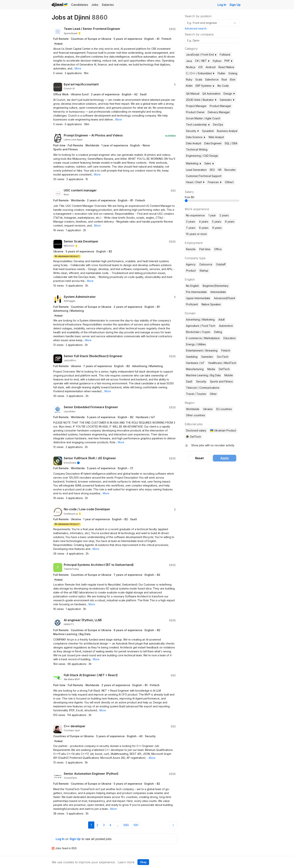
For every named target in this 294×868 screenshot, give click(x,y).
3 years (191, 222)
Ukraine (208, 409)
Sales (209, 163)
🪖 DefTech (193, 437)
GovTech (223, 357)
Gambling (192, 357)
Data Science (196, 137)
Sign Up (235, 5)
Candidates (80, 5)
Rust (224, 79)
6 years (230, 222)
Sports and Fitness (221, 381)
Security (193, 131)
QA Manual (193, 94)
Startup (204, 271)
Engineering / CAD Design (202, 156)
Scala (199, 79)
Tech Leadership (198, 125)
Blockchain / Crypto (198, 332)
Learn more (126, 862)
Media (211, 369)
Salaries (108, 5)
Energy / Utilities (196, 344)
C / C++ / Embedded (200, 73)
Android (211, 67)
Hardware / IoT (195, 363)
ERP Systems (205, 86)
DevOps (218, 125)
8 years (204, 228)
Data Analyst (194, 143)
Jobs (95, 5)
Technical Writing (197, 149)
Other (213, 394)
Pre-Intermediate (196, 292)
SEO (212, 170)
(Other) (229, 182)
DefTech (224, 369)
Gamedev (227, 100)
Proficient (192, 304)
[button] (78, 68)
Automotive (226, 326)
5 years (217, 222)
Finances (215, 182)
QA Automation (211, 94)
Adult (222, 320)
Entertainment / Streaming (202, 350)
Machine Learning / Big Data (203, 375)
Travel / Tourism (196, 394)
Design (229, 94)
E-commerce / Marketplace (203, 338)
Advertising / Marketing (200, 320)
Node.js (191, 67)
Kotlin (189, 86)
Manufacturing (195, 369)
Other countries (196, 415)
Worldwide (193, 409)
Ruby (189, 79)
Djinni (60, 5)
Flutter (222, 73)
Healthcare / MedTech (222, 363)
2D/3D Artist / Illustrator (201, 100)
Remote (191, 249)
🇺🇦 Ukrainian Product (223, 430)
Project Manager (196, 106)
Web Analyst (216, 137)
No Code (223, 86)
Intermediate (218, 292)
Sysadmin (208, 131)
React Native (226, 67)
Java (189, 61)
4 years (204, 222)
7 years (191, 228)
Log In (222, 5)
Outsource (206, 264)
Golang (233, 73)
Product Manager (220, 106)
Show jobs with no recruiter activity (213, 445)
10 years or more (196, 234)
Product (191, 271)
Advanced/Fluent (225, 298)
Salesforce (212, 79)
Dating (218, 332)
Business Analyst (227, 131)
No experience (195, 215)
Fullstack (225, 55)
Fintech (226, 350)
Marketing (194, 163)
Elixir (233, 79)
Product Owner (195, 112)
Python (217, 61)
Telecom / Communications (203, 388)
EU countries (224, 409)
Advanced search (196, 28)
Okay (143, 862)
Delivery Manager (219, 112)
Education (230, 338)
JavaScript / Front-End (201, 55)
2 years (224, 215)
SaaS (189, 381)
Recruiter (230, 170)
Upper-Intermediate (198, 298)
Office (218, 249)
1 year (212, 215)
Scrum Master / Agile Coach (203, 118)
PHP (229, 61)
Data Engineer (213, 143)
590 (126, 825)
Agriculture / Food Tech (201, 326)
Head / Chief (195, 182)
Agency (191, 264)
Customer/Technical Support (204, 176)
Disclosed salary (196, 430)
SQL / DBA (231, 143)
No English (192, 286)
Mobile (229, 375)
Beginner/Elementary (216, 286)
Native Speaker (211, 304)
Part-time (205, 249)
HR (220, 170)
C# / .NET (202, 61)
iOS (201, 67)
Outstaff (221, 264)
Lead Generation (196, 170)
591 (136, 825)
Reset (199, 458)
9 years (217, 228)
